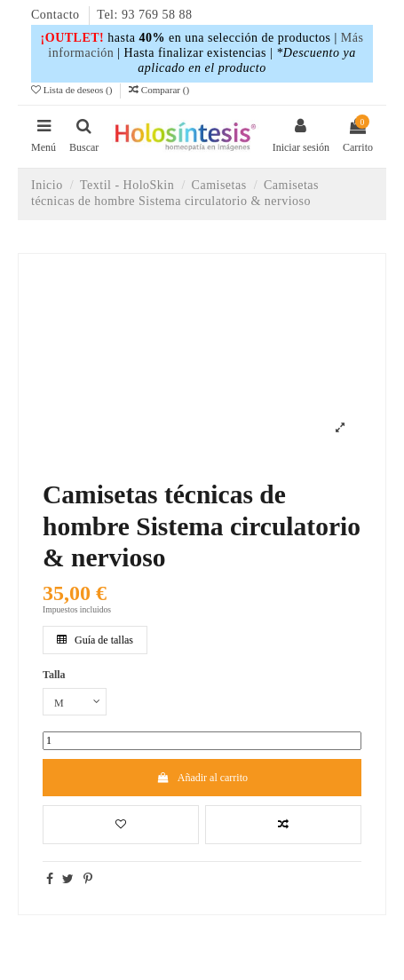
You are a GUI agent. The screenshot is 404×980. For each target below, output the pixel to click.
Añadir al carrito (202, 778)
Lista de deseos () (73, 90)
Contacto (57, 15)
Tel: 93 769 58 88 (144, 15)
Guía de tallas (95, 640)
